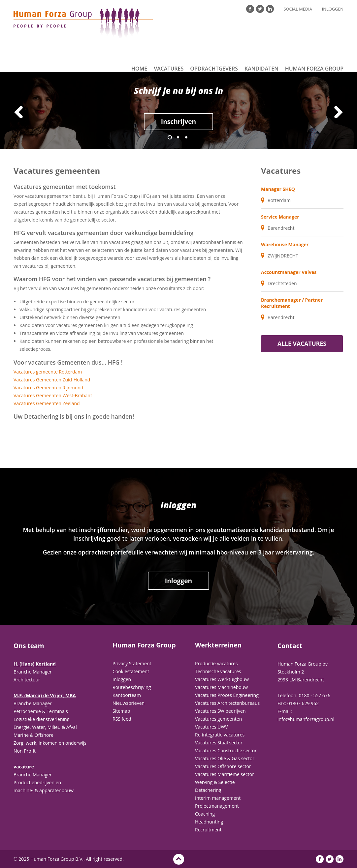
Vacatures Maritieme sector (225, 774)
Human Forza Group (314, 69)
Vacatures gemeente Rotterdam (48, 372)
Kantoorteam (127, 695)
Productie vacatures (216, 663)
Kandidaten (261, 69)
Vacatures (169, 69)
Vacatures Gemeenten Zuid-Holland (52, 380)
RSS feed (122, 719)
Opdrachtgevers (214, 69)
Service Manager (280, 217)
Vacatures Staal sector (219, 743)
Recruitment (208, 830)
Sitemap (121, 711)
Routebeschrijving (132, 687)
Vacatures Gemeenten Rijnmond (48, 388)
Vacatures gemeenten (218, 719)
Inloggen (333, 9)
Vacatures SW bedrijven (220, 711)
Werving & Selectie (215, 782)
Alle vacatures (302, 344)
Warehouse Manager (285, 244)
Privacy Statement (132, 663)
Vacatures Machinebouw (221, 687)
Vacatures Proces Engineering (227, 695)
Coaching (205, 814)
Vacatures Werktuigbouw (222, 679)
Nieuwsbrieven (129, 703)
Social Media (298, 9)
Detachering (208, 790)
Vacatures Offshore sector (223, 766)
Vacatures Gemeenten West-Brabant (53, 395)
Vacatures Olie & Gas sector (225, 758)
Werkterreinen (218, 645)
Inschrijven (178, 121)
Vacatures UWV (211, 727)
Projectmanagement (217, 806)
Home (139, 69)
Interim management (218, 798)
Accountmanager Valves (289, 272)
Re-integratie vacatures (220, 735)
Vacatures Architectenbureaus (227, 703)
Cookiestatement (131, 671)
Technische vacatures (218, 671)
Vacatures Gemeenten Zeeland (47, 403)
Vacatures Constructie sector (226, 750)
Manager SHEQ (278, 189)
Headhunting (209, 822)
